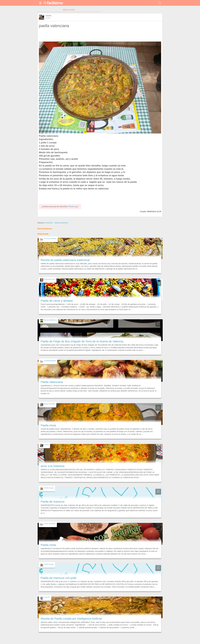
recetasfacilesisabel (50, 361)
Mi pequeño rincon (50, 279)
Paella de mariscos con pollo (59, 578)
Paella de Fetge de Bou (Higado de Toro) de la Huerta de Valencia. (82, 341)
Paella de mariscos (53, 502)
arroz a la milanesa (53, 466)
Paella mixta (48, 425)
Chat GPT (47, 597)
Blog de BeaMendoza (50, 320)
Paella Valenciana (52, 382)
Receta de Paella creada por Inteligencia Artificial (71, 619)
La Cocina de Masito (50, 238)
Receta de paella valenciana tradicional (65, 260)
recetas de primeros (61, 223)
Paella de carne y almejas (57, 301)
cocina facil (49, 223)
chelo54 (48, 16)
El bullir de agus (49, 488)
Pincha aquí (73, 207)
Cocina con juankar (50, 524)
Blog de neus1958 (49, 404)
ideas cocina (69, 10)
